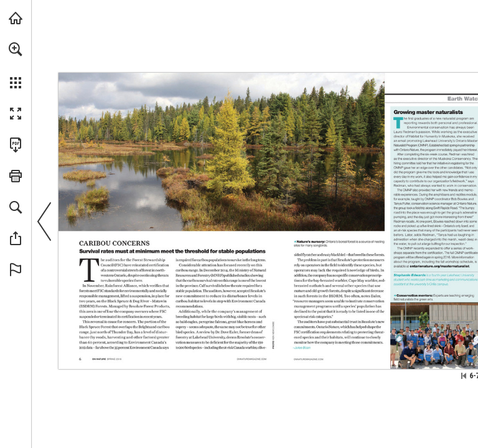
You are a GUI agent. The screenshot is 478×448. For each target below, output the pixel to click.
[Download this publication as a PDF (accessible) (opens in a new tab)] (16, 145)
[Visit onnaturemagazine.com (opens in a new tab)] (16, 18)
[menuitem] (16, 65)
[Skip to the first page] (464, 376)
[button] (16, 49)
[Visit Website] (252, 358)
